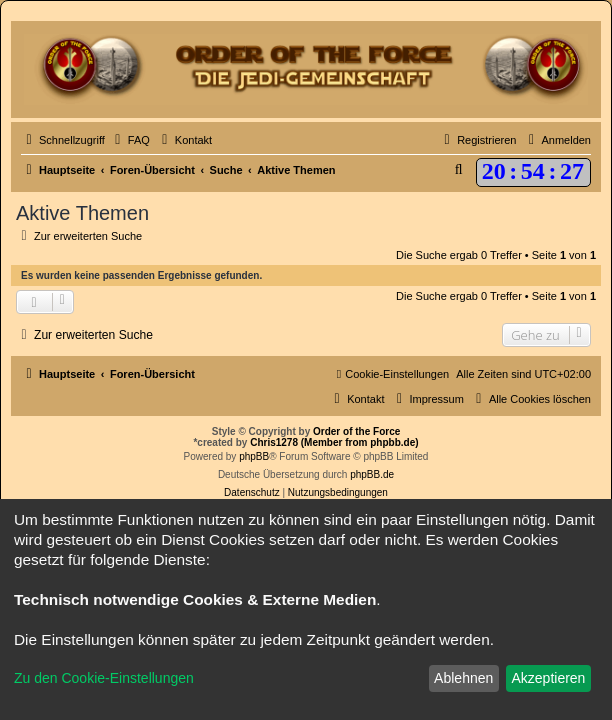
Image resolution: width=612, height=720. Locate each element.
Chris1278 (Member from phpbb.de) (334, 442)
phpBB (254, 456)
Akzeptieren (548, 678)
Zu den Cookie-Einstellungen (104, 678)
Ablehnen (463, 678)
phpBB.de (372, 474)
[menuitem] (130, 140)
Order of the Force (356, 431)
